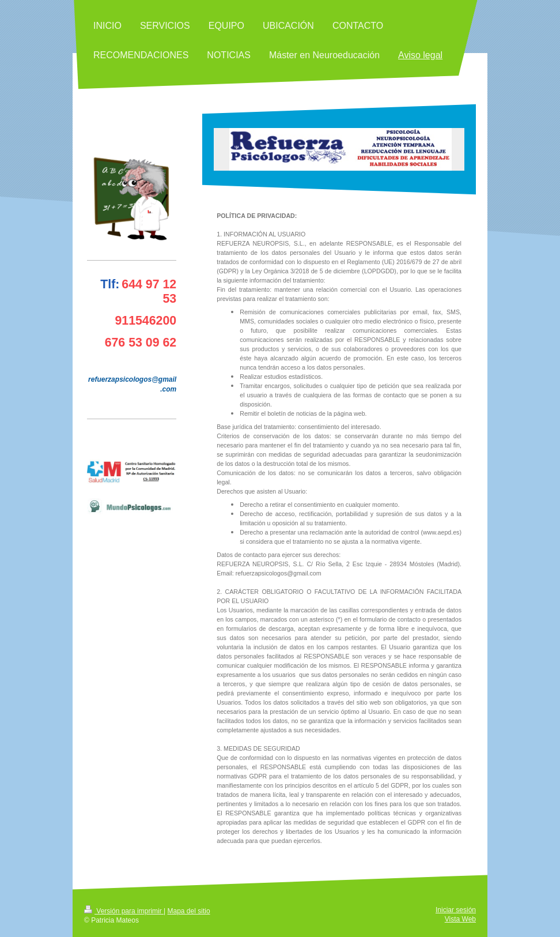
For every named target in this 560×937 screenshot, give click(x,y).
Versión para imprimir (124, 911)
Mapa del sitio (189, 911)
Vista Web (460, 919)
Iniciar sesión (456, 910)
